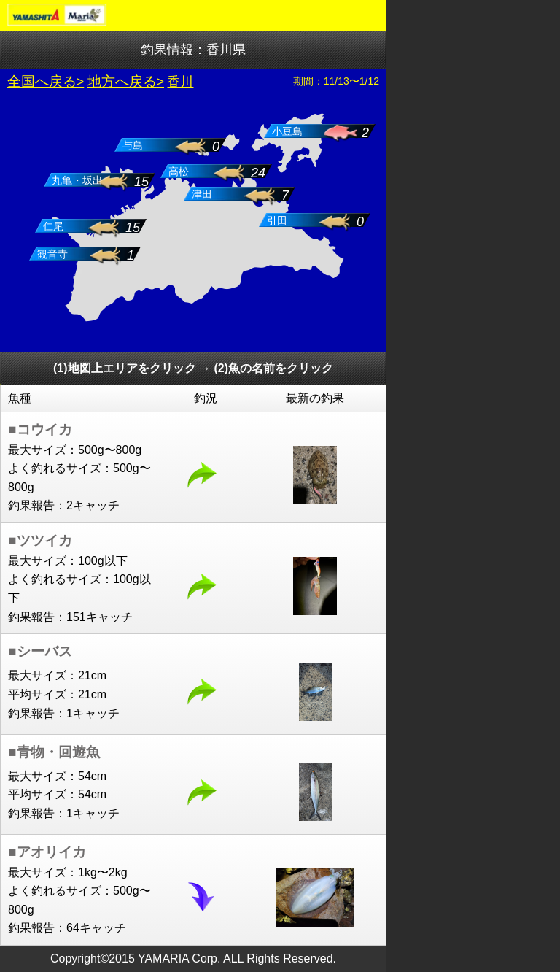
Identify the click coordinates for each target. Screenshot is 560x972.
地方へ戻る (122, 81)
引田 (277, 221)
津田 (202, 194)
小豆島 (287, 132)
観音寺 (52, 254)
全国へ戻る (42, 81)
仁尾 (53, 227)
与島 (133, 146)
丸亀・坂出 (77, 181)
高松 (179, 172)
